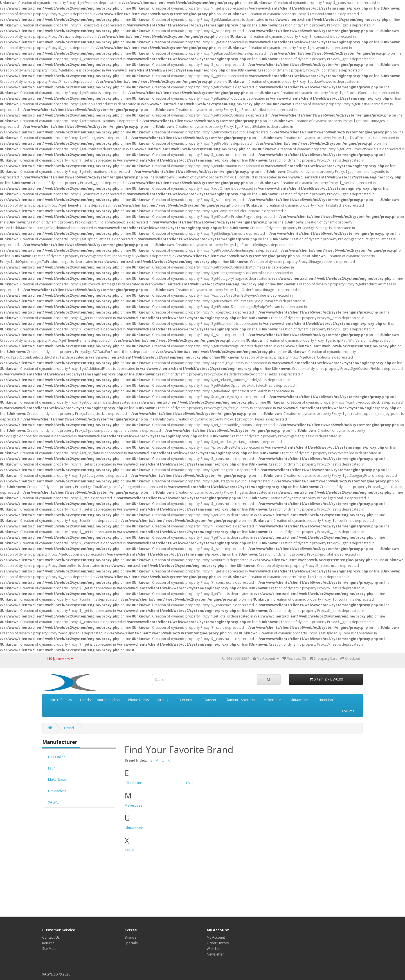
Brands (130, 937)
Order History (218, 943)
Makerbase (272, 700)
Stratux (163, 700)
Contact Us (51, 937)
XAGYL (53, 802)
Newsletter (215, 954)
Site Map (49, 949)
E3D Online (57, 757)
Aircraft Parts (61, 700)
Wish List (214, 949)
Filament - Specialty (240, 700)
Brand (69, 728)
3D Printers (185, 700)
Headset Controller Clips (100, 700)
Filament (210, 700)
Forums (348, 711)
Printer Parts (327, 700)
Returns (48, 943)
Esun (52, 768)
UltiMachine (299, 700)
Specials (131, 943)
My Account (216, 937)
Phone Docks (138, 700)
